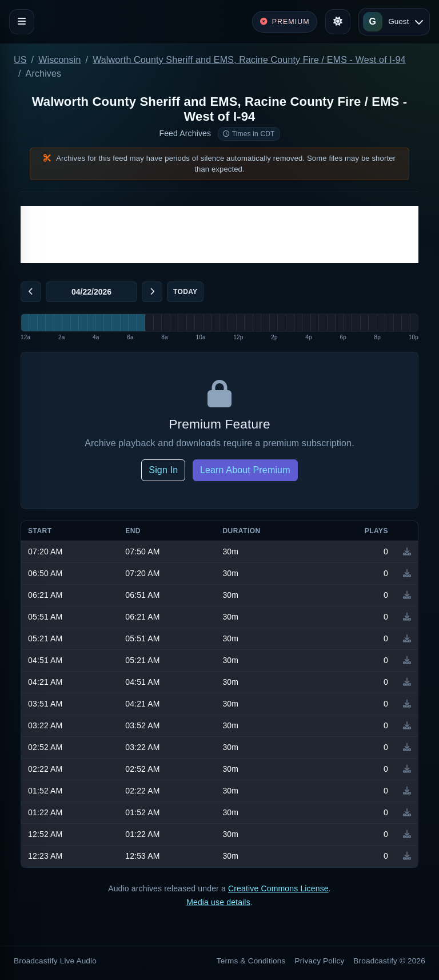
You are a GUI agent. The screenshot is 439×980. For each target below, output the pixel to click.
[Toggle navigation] (22, 22)
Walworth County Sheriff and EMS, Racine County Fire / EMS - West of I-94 (249, 60)
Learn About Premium (245, 470)
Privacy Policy (320, 961)
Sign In (163, 470)
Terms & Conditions (251, 961)
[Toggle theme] (338, 22)
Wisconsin (59, 60)
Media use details (218, 902)
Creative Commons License (278, 888)
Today (185, 292)
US (20, 60)
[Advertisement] (219, 235)
